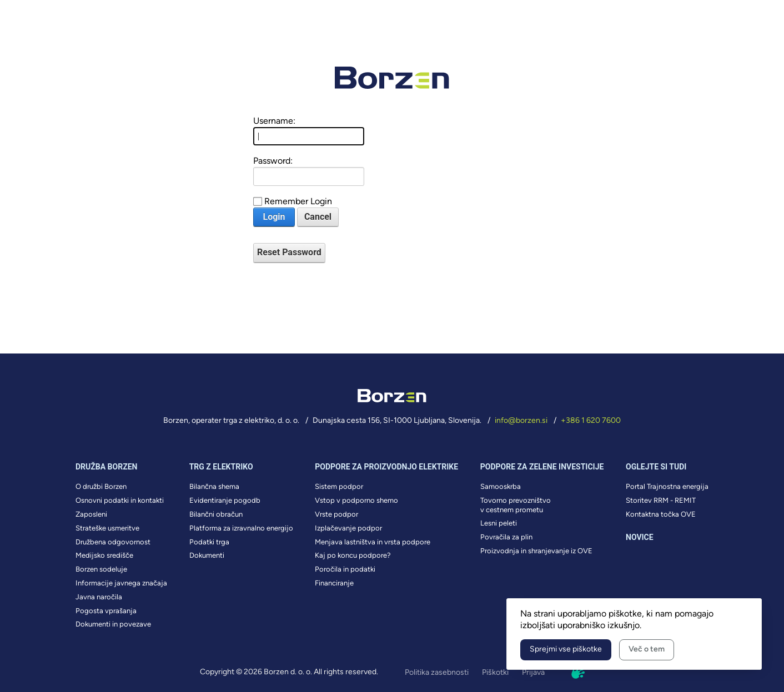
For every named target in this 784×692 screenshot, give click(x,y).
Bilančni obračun (216, 514)
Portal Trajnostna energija (667, 486)
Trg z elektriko (221, 467)
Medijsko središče (104, 555)
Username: (274, 121)
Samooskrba (501, 486)
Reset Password (289, 252)
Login (274, 217)
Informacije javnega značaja (121, 583)
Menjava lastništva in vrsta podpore (373, 542)
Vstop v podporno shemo (356, 500)
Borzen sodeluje (101, 569)
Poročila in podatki (345, 569)
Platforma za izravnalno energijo (241, 528)
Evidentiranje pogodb (225, 500)
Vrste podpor (336, 514)
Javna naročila (99, 597)
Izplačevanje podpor (348, 528)
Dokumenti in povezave (113, 624)
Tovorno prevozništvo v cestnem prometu (516, 505)
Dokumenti (207, 555)
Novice (640, 537)
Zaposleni (91, 514)
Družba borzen (106, 467)
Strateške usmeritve (107, 528)
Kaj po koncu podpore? (353, 555)
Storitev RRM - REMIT (661, 500)
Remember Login (298, 201)
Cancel (318, 217)
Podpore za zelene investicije (542, 467)
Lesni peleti (499, 523)
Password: (273, 161)
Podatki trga (209, 542)
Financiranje (334, 583)
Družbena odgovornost (113, 542)
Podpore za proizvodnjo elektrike (386, 467)
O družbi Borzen (101, 486)
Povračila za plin (506, 537)
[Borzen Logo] (392, 78)
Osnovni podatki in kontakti (120, 500)
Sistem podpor (339, 486)
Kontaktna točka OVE (661, 514)
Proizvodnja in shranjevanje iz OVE (536, 551)
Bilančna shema (214, 486)
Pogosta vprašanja (106, 611)
